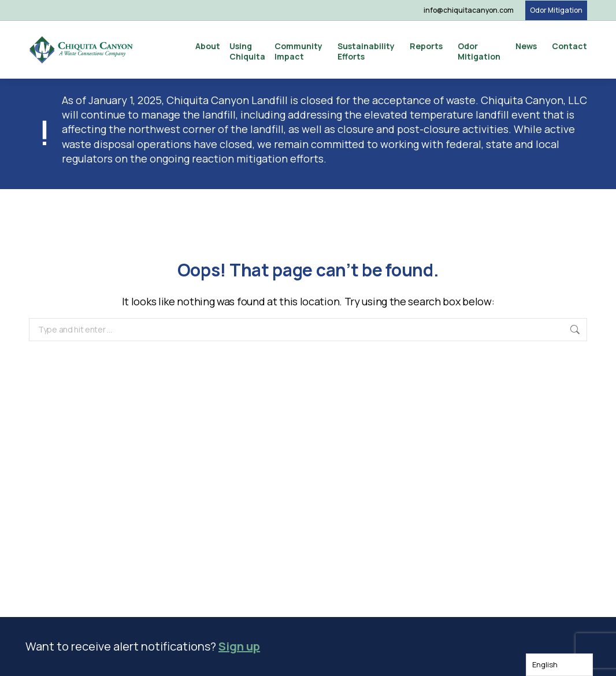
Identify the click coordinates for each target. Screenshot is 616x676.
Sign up (239, 646)
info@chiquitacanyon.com (469, 10)
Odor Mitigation (556, 10)
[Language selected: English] (559, 665)
